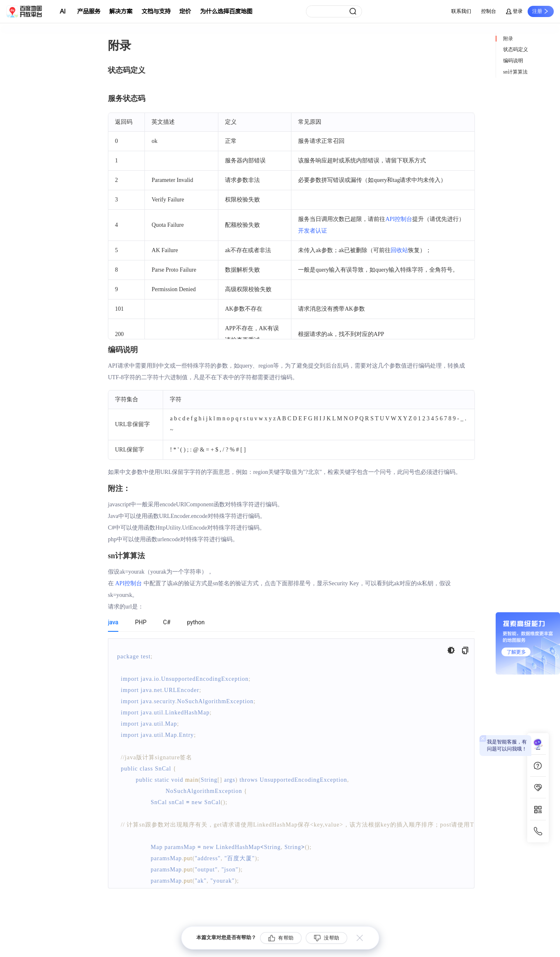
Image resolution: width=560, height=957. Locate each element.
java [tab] (113, 622)
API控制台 (399, 219)
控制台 (489, 11)
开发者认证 (313, 231)
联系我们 (461, 11)
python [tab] (196, 622)
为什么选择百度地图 (226, 11)
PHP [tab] (141, 622)
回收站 (399, 250)
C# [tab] (167, 622)
